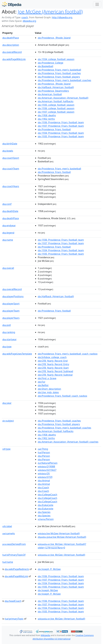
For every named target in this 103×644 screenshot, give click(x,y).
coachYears (11, 186)
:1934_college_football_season (56, 59)
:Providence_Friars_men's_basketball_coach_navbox (68, 354)
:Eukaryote (46, 505)
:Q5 (44, 473)
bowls (8, 151)
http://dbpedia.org (62, 17)
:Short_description (49, 389)
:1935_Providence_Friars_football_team (61, 136)
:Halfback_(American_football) (56, 87)
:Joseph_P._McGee (49, 569)
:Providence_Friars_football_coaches (59, 73)
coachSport (11, 158)
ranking (9, 332)
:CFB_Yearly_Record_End (53, 361)
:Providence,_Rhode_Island (54, 38)
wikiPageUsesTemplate (17, 354)
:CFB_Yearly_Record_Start (53, 368)
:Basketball (45, 66)
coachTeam (11, 169)
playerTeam (11, 311)
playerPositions (13, 296)
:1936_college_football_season (56, 108)
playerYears (11, 318)
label (7, 526)
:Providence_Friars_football (54, 129)
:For (42, 382)
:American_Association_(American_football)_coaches (68, 442)
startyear (9, 339)
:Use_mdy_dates (48, 392)
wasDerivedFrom (14, 544)
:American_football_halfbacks (56, 101)
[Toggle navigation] (97, 4)
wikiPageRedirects (17, 569)
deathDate (10, 211)
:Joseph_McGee (48, 590)
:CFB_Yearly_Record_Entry (53, 364)
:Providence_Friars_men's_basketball (59, 70)
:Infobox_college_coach (52, 357)
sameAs (9, 533)
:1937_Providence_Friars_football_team (61, 126)
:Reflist (43, 385)
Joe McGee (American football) (50, 12)
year (7, 403)
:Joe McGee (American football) (59, 533)
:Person (44, 452)
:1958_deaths (47, 115)
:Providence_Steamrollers (53, 91)
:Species (44, 512)
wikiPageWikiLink (14, 59)
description (11, 45)
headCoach (13, 601)
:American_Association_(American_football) (63, 98)
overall (8, 268)
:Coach (43, 488)
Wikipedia (45, 635)
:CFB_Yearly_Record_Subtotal (55, 375)
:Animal (44, 481)
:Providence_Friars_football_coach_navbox (62, 396)
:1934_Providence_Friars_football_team (61, 133)
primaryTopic (14, 619)
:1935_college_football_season (56, 105)
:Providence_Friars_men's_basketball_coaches (64, 80)
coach (25, 17)
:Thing (43, 449)
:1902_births (46, 119)
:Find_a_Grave (47, 378)
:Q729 (45, 477)
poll (7, 325)
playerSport (11, 304)
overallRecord (12, 52)
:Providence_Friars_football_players (59, 77)
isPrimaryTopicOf (14, 555)
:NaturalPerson (48, 463)
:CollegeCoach (47, 495)
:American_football (50, 94)
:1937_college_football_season (56, 112)
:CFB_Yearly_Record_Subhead (55, 371)
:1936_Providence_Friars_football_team (61, 122)
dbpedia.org (29, 21)
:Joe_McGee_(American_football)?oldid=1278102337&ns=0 (62, 546)
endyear (9, 225)
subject (8, 421)
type (7, 347)
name (8, 240)
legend (8, 233)
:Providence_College (50, 63)
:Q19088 (46, 466)
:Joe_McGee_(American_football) (61, 555)
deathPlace (11, 38)
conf (7, 204)
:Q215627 (47, 470)
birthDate (10, 144)
